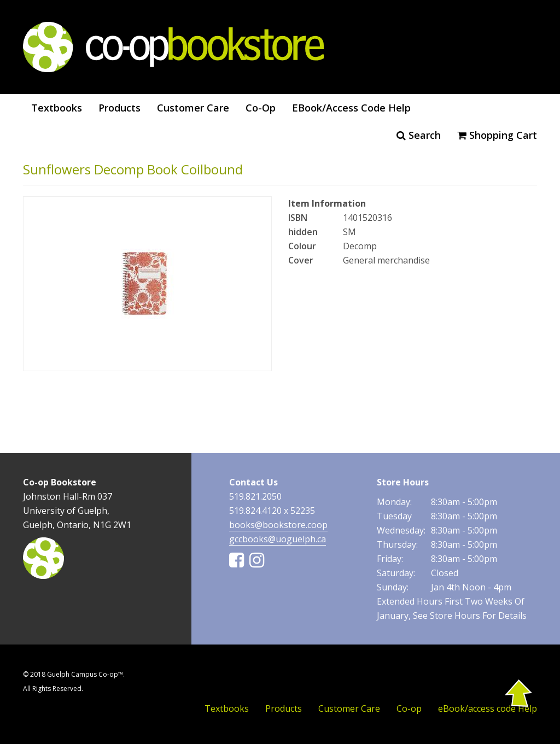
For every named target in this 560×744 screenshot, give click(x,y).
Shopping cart (497, 135)
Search (419, 135)
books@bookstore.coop (278, 525)
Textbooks (57, 108)
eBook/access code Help (351, 108)
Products (119, 108)
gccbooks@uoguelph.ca (278, 539)
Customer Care (193, 108)
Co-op (261, 108)
